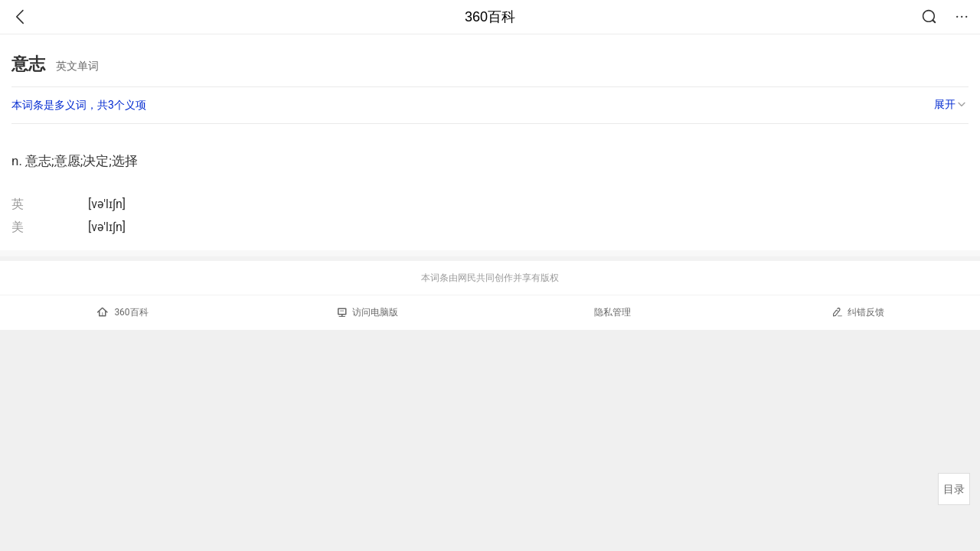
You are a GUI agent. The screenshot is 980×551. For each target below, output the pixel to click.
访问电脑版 (368, 312)
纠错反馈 (858, 312)
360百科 (490, 17)
